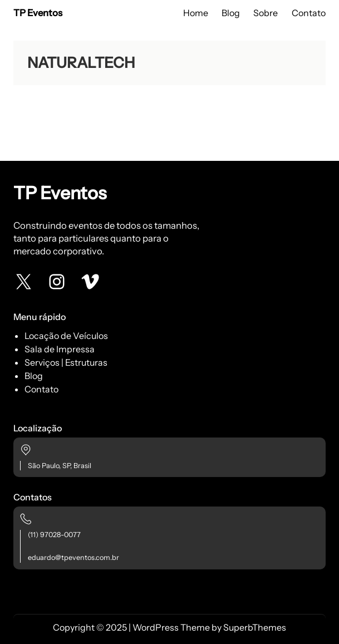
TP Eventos (38, 13)
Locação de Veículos (66, 336)
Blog (34, 376)
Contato (41, 389)
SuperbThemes (255, 627)
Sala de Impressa (60, 349)
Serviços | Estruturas (66, 362)
